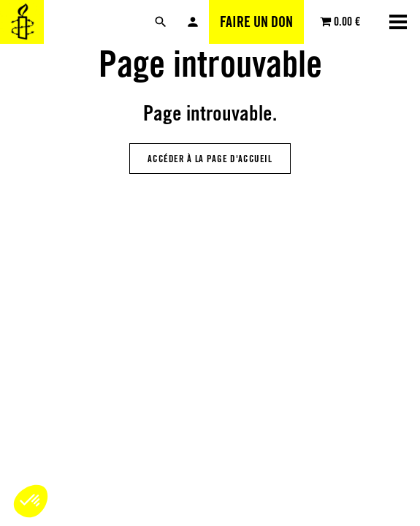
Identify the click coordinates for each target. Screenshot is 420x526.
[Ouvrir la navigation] (398, 22)
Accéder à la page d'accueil (210, 159)
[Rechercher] (161, 22)
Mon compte (193, 22)
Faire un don (256, 22)
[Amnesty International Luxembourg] (22, 22)
